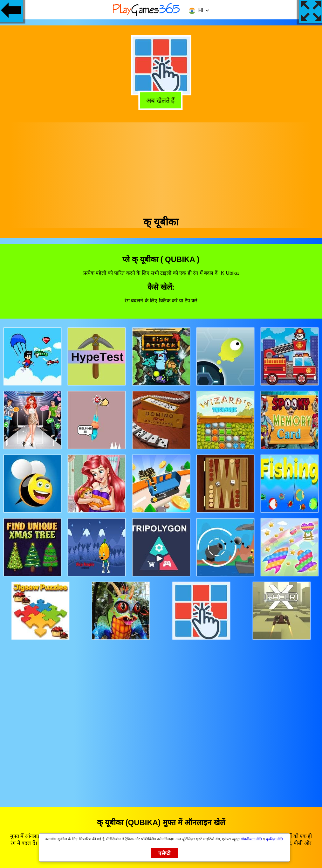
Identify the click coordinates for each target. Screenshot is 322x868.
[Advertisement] (161, 167)
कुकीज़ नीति (274, 839)
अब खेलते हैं (161, 100)
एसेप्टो (164, 853)
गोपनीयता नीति (251, 839)
